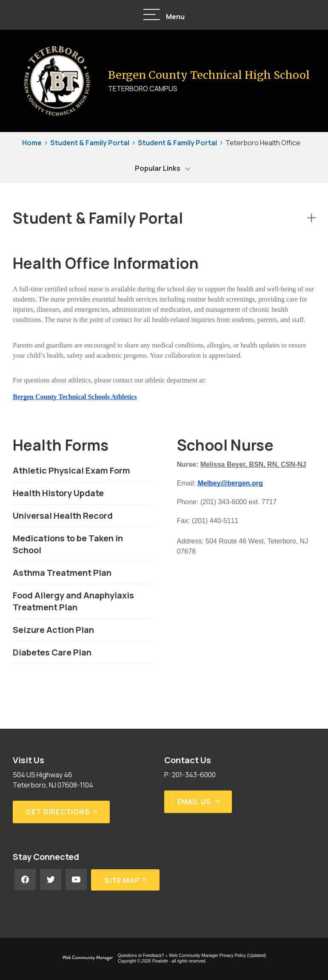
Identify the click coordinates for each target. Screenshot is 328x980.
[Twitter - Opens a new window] (51, 879)
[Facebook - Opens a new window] (25, 879)
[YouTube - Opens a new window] (76, 879)
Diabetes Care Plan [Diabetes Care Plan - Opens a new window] (52, 652)
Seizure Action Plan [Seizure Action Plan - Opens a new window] (53, 630)
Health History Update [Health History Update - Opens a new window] (58, 493)
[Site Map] (125, 879)
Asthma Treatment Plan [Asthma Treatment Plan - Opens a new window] (62, 573)
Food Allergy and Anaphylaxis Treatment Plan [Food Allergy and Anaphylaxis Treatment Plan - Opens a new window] (73, 601)
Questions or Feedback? (141, 956)
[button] (164, 15)
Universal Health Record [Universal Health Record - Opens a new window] (63, 516)
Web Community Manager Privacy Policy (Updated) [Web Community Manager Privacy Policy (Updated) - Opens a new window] (217, 956)
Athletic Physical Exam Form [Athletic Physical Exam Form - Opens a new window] (71, 470)
